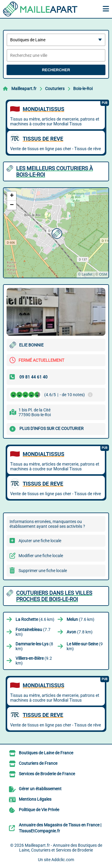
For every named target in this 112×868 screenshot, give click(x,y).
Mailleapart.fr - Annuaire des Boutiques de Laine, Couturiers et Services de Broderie (61, 848)
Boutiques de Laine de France (46, 753)
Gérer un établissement (40, 789)
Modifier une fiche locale (41, 556)
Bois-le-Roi (83, 89)
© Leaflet (85, 274)
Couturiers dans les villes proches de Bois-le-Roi (54, 596)
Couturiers (55, 89)
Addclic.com (63, 860)
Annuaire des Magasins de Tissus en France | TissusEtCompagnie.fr (60, 828)
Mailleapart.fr (24, 89)
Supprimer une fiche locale (43, 571)
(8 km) (34, 646)
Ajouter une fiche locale (40, 541)
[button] (56, 233)
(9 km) (85, 646)
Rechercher (56, 70)
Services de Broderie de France (47, 774)
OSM (103, 274)
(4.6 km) (35, 619)
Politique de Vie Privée (39, 810)
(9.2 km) (34, 661)
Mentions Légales (35, 799)
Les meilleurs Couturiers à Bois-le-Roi (55, 171)
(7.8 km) (80, 632)
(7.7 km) (33, 632)
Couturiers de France (38, 763)
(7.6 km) (80, 619)
